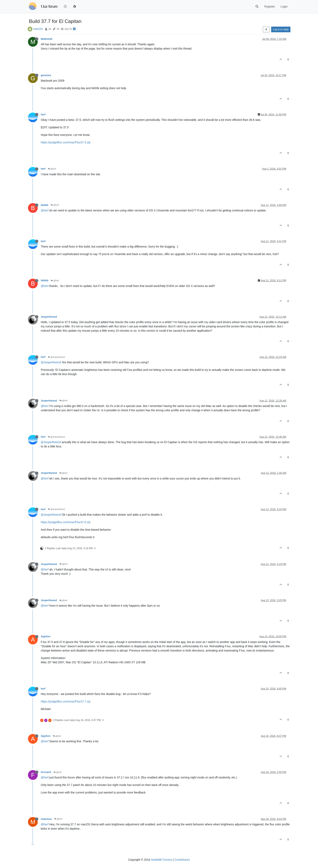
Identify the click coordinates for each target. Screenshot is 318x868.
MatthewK (47, 39)
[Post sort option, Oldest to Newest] (266, 29)
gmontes (46, 75)
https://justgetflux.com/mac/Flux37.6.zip (66, 522)
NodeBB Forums (162, 860)
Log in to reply (281, 29)
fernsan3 (46, 772)
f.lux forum (49, 6)
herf (43, 115)
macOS (38, 29)
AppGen (46, 636)
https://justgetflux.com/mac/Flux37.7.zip (66, 701)
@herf (52, 169)
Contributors (182, 860)
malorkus (46, 819)
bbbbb (45, 205)
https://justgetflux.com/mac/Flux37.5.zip (66, 142)
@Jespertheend (56, 357)
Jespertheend (49, 317)
